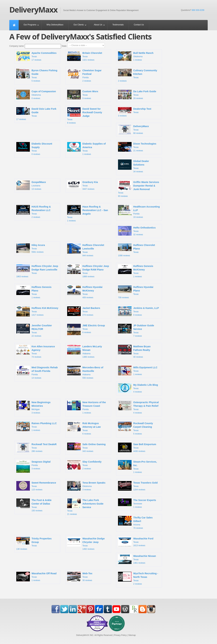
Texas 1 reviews (86, 149)
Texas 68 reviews (133, 130)
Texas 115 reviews (36, 486)
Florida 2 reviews (84, 75)
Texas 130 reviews (34, 544)
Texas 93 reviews (139, 189)
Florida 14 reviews (37, 372)
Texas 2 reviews (138, 75)
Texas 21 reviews (137, 147)
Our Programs (30, 25)
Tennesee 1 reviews (137, 503)
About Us (98, 25)
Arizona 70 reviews (135, 523)
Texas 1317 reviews (37, 312)
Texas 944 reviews (86, 250)
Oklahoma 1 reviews (136, 57)
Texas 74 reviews (36, 351)
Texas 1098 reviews (136, 250)
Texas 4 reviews (138, 388)
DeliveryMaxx (33, 10)
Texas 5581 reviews (31, 249)
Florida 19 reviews (139, 212)
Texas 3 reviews (135, 112)
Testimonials (118, 25)
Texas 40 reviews (134, 351)
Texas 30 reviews (80, 577)
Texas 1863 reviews (37, 271)
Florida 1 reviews (86, 407)
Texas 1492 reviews (86, 544)
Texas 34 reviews (134, 166)
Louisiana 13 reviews (31, 186)
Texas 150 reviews (34, 505)
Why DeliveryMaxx (55, 25)
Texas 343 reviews (86, 447)
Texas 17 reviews (36, 57)
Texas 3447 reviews (82, 185)
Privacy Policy (120, 635)
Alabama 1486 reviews (85, 351)
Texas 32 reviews (137, 231)
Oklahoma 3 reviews (86, 486)
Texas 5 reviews (37, 75)
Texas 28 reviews (137, 95)
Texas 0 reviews (34, 149)
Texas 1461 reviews (137, 560)
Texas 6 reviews (86, 330)
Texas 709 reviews (136, 292)
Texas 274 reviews (84, 312)
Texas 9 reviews (83, 95)
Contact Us (139, 25)
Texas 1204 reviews (138, 486)
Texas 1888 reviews (88, 271)
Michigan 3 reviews (33, 407)
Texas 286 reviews (36, 448)
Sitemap (132, 635)
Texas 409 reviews (85, 292)
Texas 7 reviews (136, 330)
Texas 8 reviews (85, 116)
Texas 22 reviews (34, 330)
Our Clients (79, 25)
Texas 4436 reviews (137, 448)
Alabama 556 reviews (85, 372)
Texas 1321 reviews (85, 57)
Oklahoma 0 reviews (36, 95)
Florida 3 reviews (33, 466)
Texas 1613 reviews (136, 542)
